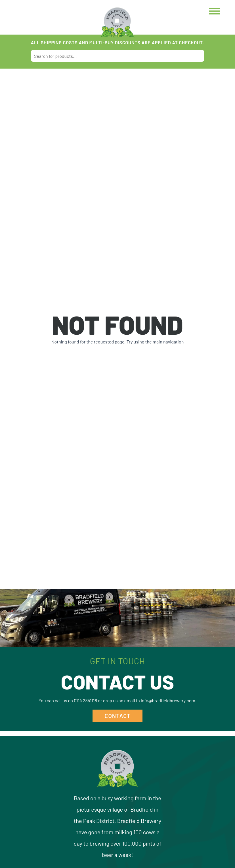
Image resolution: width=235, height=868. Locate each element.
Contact (117, 716)
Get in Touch (117, 661)
